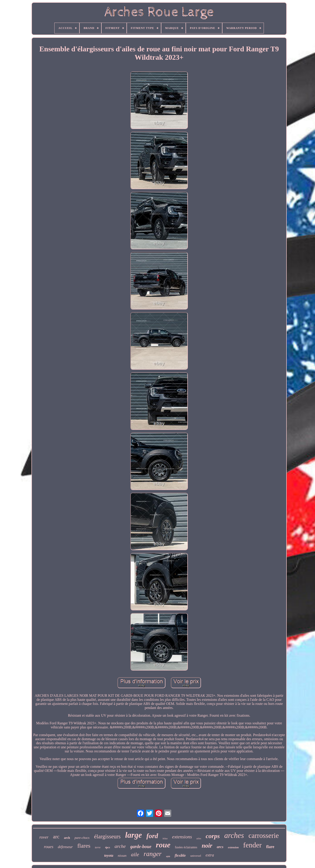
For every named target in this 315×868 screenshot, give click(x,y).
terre (98, 847)
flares (84, 846)
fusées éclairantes (186, 847)
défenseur (65, 847)
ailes (199, 838)
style (168, 856)
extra (210, 855)
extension (233, 847)
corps (213, 836)
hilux (165, 838)
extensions (182, 837)
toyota (109, 855)
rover (44, 837)
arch (67, 838)
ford (152, 836)
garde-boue (141, 847)
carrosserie (264, 836)
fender (253, 845)
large (134, 835)
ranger (153, 854)
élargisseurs (107, 836)
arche (120, 846)
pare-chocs (82, 838)
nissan (122, 856)
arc (56, 837)
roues (49, 847)
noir (207, 846)
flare (270, 847)
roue (163, 845)
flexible (180, 855)
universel (196, 856)
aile (135, 854)
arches (234, 835)
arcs (220, 847)
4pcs (107, 847)
